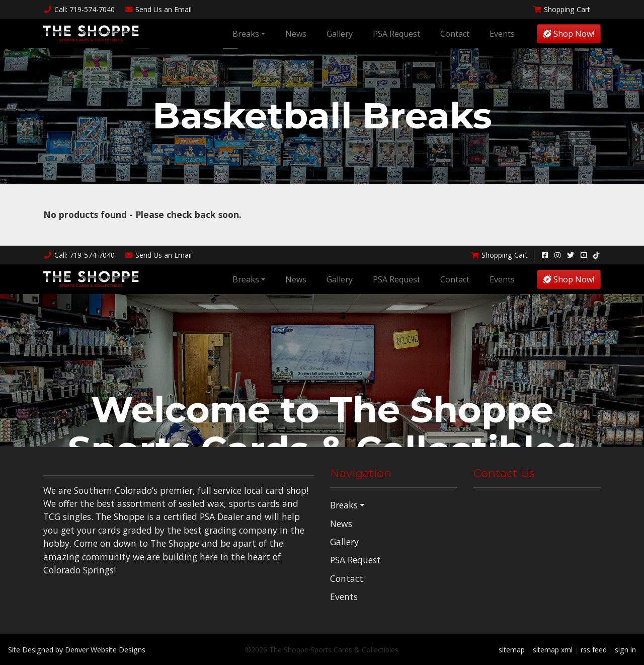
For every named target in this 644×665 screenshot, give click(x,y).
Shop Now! (569, 34)
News (296, 34)
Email (158, 9)
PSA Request (396, 34)
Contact (455, 34)
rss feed (594, 650)
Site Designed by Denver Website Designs (77, 650)
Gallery (340, 34)
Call (79, 9)
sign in (625, 650)
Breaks (246, 34)
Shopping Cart (561, 9)
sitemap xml (553, 650)
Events (502, 34)
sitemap (512, 650)
